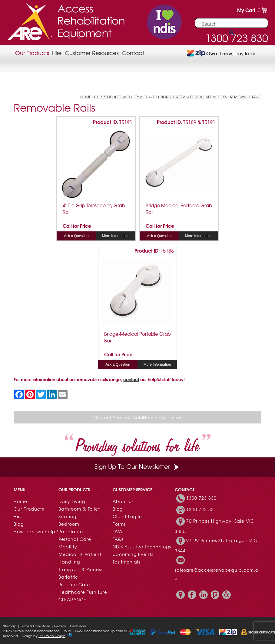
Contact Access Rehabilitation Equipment (137, 417)
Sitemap (10, 626)
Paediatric (71, 531)
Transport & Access (81, 569)
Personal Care (75, 539)
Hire (57, 53)
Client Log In (127, 516)
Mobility (68, 547)
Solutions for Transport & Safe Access (189, 97)
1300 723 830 (201, 498)
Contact (133, 53)
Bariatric (68, 577)
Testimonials (126, 562)
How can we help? (36, 531)
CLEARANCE (72, 600)
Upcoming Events (133, 554)
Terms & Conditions (35, 626)
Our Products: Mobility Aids (121, 97)
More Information (116, 236)
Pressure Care (74, 584)
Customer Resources (92, 53)
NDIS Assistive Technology (142, 547)
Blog (19, 524)
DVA (118, 531)
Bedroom (69, 524)
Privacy (60, 626)
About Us (123, 501)
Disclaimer (78, 626)
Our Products (32, 53)
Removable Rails (246, 97)
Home (86, 97)
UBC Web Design (52, 636)
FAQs (118, 539)
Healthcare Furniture (83, 592)
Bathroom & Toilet (79, 509)
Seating (67, 516)
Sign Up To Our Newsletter (137, 466)
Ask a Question (76, 236)
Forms (119, 524)
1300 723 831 (201, 509)
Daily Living (72, 501)
